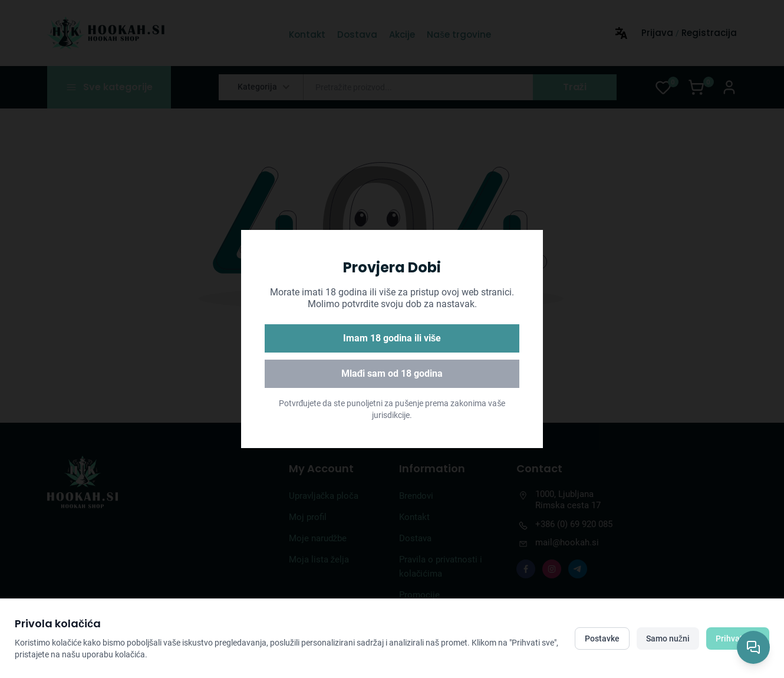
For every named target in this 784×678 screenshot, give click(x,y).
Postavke (602, 638)
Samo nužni (668, 638)
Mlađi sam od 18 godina (392, 373)
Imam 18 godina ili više (392, 338)
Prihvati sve (738, 638)
